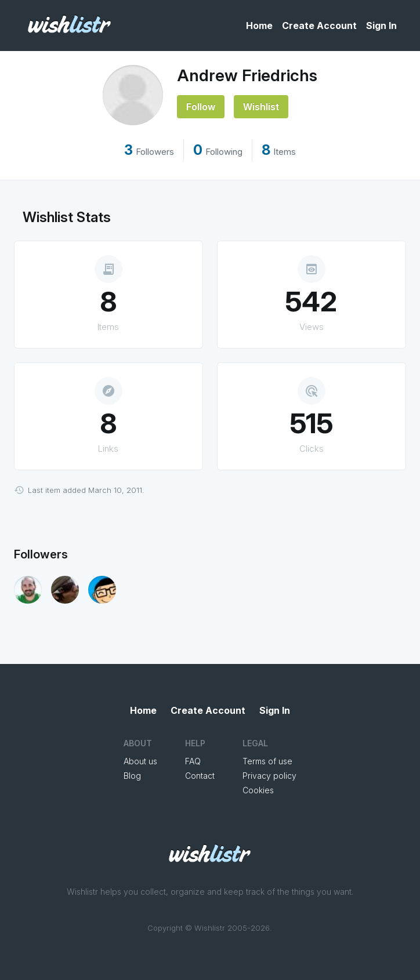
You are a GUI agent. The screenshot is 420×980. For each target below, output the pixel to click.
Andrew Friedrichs (247, 75)
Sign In (381, 26)
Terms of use (267, 761)
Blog (132, 776)
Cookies (258, 790)
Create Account (319, 26)
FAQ (193, 761)
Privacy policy (269, 776)
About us (140, 761)
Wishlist (261, 107)
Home (259, 26)
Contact (200, 776)
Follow (201, 107)
